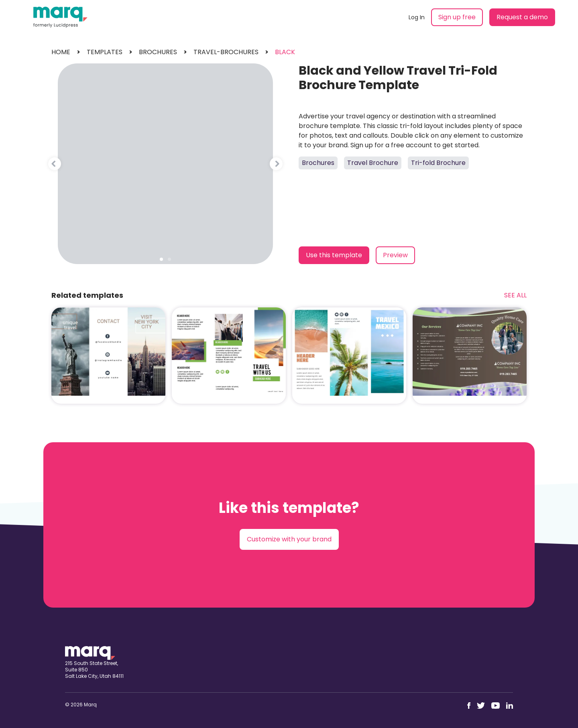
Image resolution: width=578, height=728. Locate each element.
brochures (158, 52)
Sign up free (457, 17)
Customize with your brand (289, 539)
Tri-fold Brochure (438, 163)
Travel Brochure (373, 163)
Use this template (334, 255)
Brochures (318, 163)
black (285, 52)
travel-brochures (226, 52)
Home (61, 52)
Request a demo (522, 17)
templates (105, 52)
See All (515, 295)
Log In (417, 17)
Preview (395, 255)
